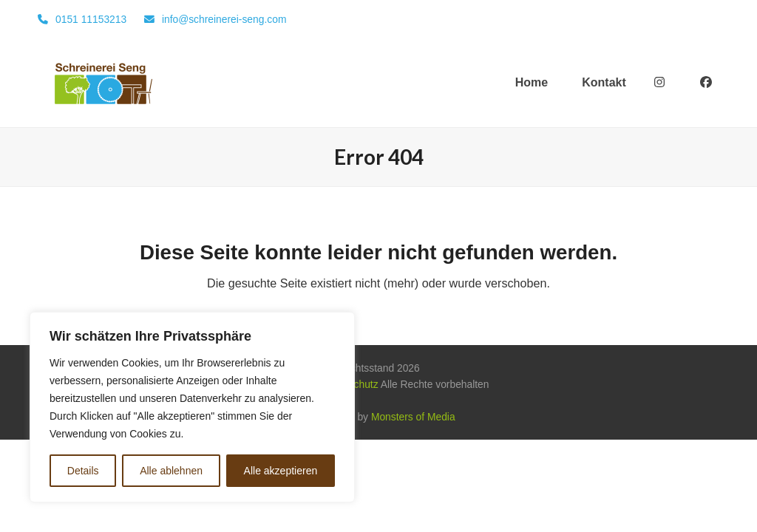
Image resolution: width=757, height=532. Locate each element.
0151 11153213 (91, 19)
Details (83, 471)
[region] (192, 407)
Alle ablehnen (171, 471)
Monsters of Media (413, 417)
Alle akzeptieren (281, 471)
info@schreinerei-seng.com (224, 19)
